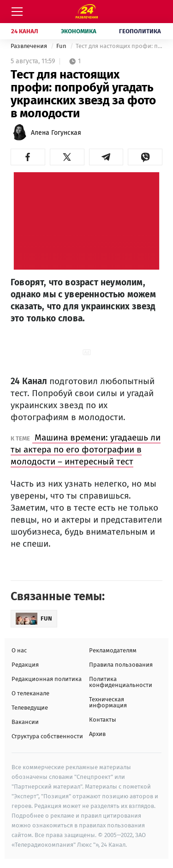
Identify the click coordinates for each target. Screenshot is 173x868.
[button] (28, 157)
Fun (62, 46)
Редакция (25, 665)
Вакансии (25, 722)
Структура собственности (47, 736)
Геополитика (140, 31)
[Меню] (17, 12)
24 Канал (25, 31)
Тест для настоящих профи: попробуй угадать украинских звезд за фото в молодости (119, 46)
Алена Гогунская (56, 133)
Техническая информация (108, 702)
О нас (19, 650)
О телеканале (30, 693)
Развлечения (30, 46)
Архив (97, 734)
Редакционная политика (47, 679)
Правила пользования (121, 665)
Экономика (79, 31)
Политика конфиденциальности (121, 682)
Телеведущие (30, 708)
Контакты (103, 720)
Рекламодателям (113, 650)
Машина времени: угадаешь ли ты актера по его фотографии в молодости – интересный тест (86, 449)
